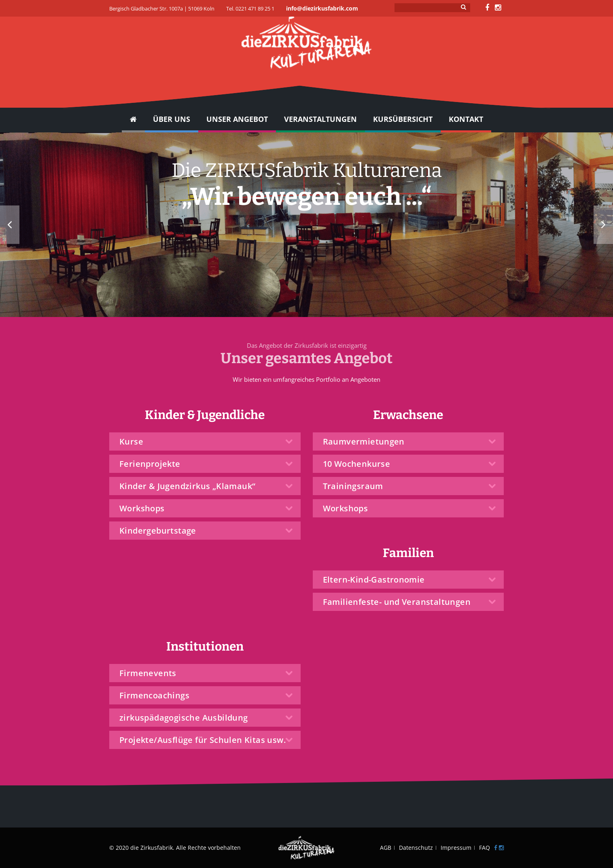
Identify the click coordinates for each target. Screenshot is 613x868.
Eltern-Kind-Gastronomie (374, 580)
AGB (386, 848)
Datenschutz (416, 848)
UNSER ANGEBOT (237, 119)
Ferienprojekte (150, 464)
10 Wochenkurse (357, 464)
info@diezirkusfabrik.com (322, 8)
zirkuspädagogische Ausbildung (184, 718)
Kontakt (466, 119)
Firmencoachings (154, 695)
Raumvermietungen (364, 441)
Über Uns (172, 119)
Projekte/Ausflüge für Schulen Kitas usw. (203, 740)
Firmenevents (148, 673)
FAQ (485, 848)
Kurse (131, 441)
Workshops (142, 508)
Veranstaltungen (320, 119)
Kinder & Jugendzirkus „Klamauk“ (187, 486)
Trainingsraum (353, 486)
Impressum (456, 848)
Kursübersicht (403, 119)
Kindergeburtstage (158, 531)
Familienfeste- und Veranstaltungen (397, 602)
